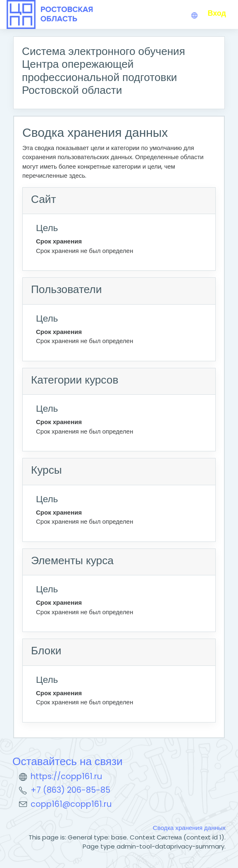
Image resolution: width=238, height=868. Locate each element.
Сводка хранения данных (189, 828)
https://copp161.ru (66, 776)
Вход (217, 13)
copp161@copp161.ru (71, 804)
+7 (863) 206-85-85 (70, 790)
